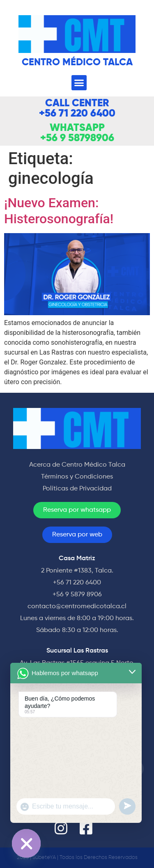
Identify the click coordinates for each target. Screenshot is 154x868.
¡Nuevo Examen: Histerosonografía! (59, 211)
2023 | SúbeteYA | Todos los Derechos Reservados (77, 858)
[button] (79, 83)
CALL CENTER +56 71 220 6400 (77, 109)
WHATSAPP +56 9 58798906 (77, 133)
